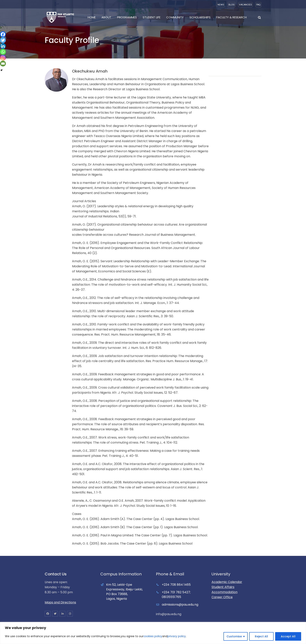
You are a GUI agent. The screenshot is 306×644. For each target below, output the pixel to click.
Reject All (261, 636)
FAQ (258, 5)
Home (92, 17)
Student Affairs (223, 587)
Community (175, 17)
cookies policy (153, 636)
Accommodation (225, 592)
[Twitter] (3, 40)
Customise (234, 636)
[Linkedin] (3, 46)
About (106, 17)
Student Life (152, 17)
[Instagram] (3, 58)
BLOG (232, 5)
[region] (153, 633)
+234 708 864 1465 (176, 585)
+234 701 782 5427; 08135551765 (176, 595)
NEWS (221, 5)
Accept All (288, 636)
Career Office (222, 597)
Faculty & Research (232, 17)
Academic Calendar (227, 582)
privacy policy (177, 636)
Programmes (127, 17)
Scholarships (200, 17)
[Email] (3, 64)
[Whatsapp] (3, 52)
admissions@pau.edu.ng (180, 605)
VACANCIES (245, 5)
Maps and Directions (60, 602)
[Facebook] (3, 34)
